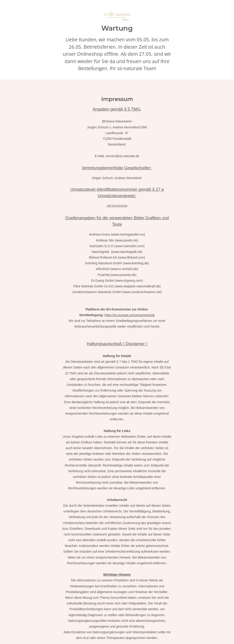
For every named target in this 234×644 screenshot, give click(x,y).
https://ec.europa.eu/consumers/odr (130, 315)
